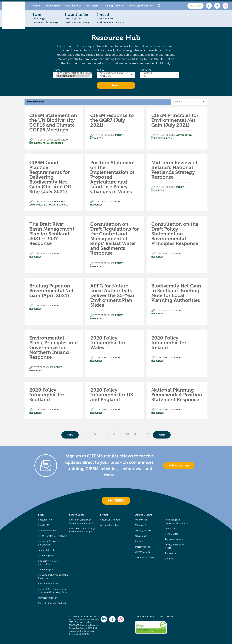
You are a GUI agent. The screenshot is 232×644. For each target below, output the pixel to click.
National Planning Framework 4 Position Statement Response (177, 395)
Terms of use (171, 553)
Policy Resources (73, 76)
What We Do (141, 525)
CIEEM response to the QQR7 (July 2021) (112, 120)
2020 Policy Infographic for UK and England (112, 395)
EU (159, 76)
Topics (100, 70)
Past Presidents (143, 547)
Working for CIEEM (144, 531)
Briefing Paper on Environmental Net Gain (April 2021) (51, 291)
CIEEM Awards (143, 552)
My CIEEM (196, 6)
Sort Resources (36, 102)
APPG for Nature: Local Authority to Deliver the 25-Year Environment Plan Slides (113, 296)
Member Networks (47, 531)
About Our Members (110, 520)
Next (162, 435)
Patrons (139, 541)
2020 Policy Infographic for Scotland (47, 395)
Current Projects (46, 570)
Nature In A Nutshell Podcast (52, 603)
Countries (145, 70)
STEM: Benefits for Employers (53, 536)
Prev (70, 435)
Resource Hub (45, 520)
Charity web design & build (147, 616)
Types (57, 70)
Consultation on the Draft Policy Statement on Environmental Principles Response (175, 234)
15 (149, 434)
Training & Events (113, 6)
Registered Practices (48, 584)
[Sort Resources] (189, 102)
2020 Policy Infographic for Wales (108, 343)
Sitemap (169, 559)
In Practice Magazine (48, 598)
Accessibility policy (174, 539)
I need (104, 515)
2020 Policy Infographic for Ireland (169, 343)
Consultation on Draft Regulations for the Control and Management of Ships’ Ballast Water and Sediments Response (115, 239)
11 (135, 434)
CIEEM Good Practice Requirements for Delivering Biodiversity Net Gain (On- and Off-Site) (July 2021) (51, 177)
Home (36, 6)
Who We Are (141, 520)
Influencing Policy (46, 556)
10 (128, 434)
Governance (141, 536)
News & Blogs (73, 6)
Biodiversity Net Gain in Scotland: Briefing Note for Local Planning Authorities (176, 293)
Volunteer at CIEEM (145, 558)
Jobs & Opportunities (140, 6)
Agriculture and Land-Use (116, 73)
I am (41, 515)
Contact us (170, 528)
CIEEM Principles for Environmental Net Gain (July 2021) (175, 120)
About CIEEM (52, 6)
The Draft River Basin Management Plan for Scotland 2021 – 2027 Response (52, 234)
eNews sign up (179, 466)
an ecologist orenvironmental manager (46, 18)
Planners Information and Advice (73, 73)
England (159, 73)
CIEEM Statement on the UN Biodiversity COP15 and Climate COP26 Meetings (53, 123)
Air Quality (116, 76)
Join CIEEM (92, 6)
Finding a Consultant (110, 525)
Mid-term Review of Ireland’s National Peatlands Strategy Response (174, 170)
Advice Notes (184, 135)
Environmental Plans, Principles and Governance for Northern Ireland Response (54, 348)
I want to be (77, 515)
